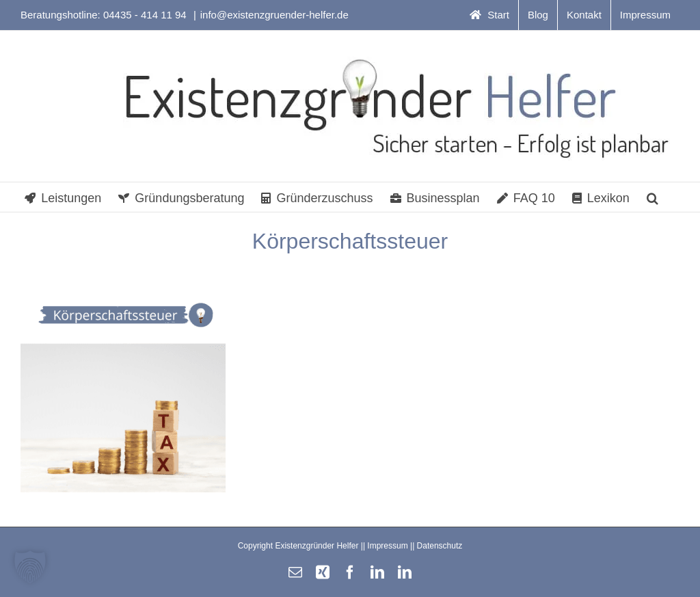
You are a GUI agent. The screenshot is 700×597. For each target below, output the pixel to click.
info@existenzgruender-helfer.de (274, 15)
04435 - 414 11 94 (146, 15)
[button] (652, 197)
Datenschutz (440, 546)
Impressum (387, 546)
